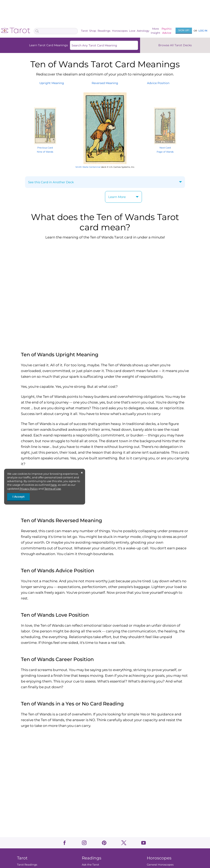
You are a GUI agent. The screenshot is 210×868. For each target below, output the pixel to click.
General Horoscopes (160, 865)
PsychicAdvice (167, 31)
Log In (203, 31)
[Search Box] (56, 31)
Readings (104, 31)
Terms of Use (53, 489)
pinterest (104, 843)
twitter (124, 843)
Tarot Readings (27, 865)
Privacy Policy (29, 489)
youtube (143, 843)
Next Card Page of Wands (165, 148)
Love (132, 31)
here (54, 485)
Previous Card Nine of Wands (45, 148)
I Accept (19, 497)
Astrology (143, 31)
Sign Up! (184, 30)
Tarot (84, 31)
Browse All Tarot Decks (175, 45)
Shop (93, 31)
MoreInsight (155, 31)
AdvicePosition (158, 83)
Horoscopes (120, 31)
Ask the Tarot (90, 865)
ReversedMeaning (105, 83)
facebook (64, 843)
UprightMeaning (52, 83)
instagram (84, 843)
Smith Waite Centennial (88, 167)
